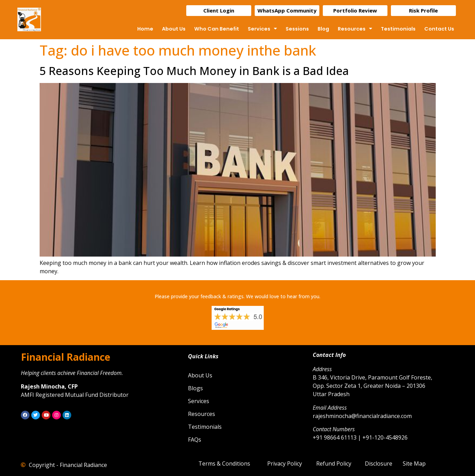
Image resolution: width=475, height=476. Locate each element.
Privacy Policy (285, 464)
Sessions (297, 29)
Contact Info (329, 355)
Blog (323, 29)
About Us (174, 29)
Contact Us (439, 29)
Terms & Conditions (224, 464)
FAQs (195, 440)
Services (262, 29)
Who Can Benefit (217, 29)
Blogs (195, 388)
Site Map (414, 464)
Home (145, 29)
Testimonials (398, 29)
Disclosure (379, 464)
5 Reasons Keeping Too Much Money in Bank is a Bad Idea (194, 71)
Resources (355, 29)
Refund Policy (334, 464)
